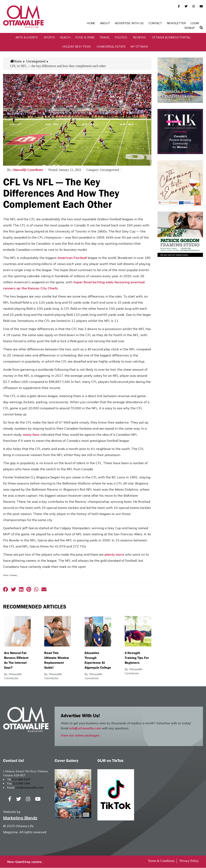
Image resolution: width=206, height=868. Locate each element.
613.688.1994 (21, 783)
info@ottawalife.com (85, 728)
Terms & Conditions (161, 861)
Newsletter (176, 23)
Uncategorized (36, 61)
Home (91, 23)
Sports (49, 37)
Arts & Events (27, 37)
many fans (31, 435)
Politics (121, 37)
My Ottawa (139, 47)
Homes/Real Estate (111, 47)
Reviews (139, 37)
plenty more (114, 555)
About (105, 23)
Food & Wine (85, 37)
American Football (72, 258)
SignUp (190, 28)
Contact (155, 23)
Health (65, 37)
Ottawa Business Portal (171, 37)
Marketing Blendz (20, 818)
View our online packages (80, 735)
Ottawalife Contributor (28, 170)
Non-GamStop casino (25, 862)
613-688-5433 (21, 779)
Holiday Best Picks (77, 47)
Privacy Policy (189, 861)
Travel (105, 37)
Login (195, 23)
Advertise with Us (129, 23)
